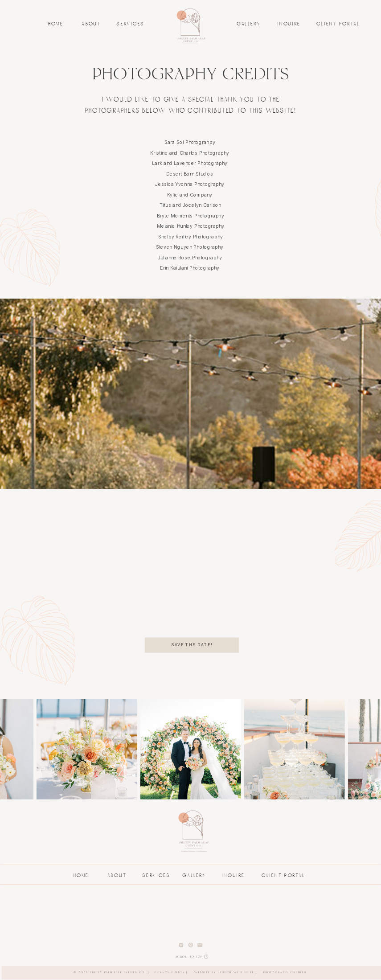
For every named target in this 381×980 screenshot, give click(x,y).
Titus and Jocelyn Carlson (190, 205)
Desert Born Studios (190, 174)
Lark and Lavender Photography (190, 163)
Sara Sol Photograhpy (190, 142)
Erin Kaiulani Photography (190, 268)
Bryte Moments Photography (190, 216)
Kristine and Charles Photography (190, 153)
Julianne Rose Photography (191, 258)
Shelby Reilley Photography (190, 237)
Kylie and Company (190, 195)
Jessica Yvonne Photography (190, 184)
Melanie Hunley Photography (190, 226)
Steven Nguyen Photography (190, 247)
